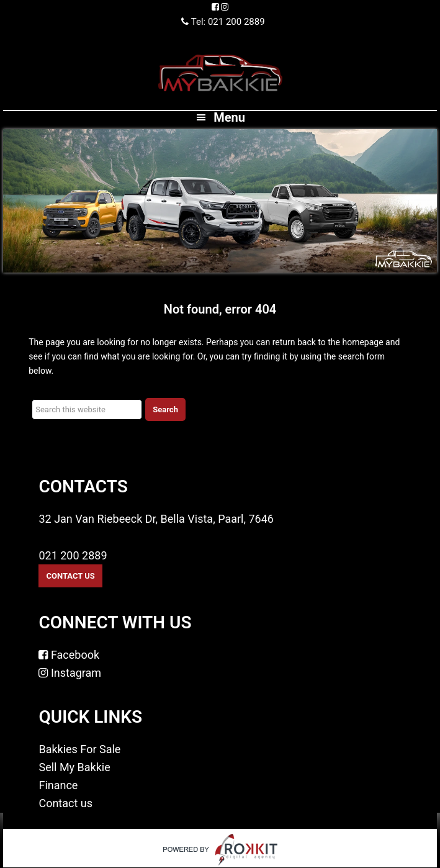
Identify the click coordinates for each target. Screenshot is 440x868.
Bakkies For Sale (79, 749)
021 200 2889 (73, 555)
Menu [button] (229, 117)
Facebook (69, 655)
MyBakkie (220, 73)
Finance (58, 785)
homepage (362, 342)
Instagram (70, 673)
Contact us (65, 803)
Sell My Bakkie (74, 767)
